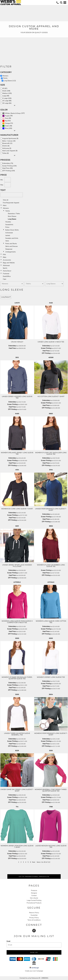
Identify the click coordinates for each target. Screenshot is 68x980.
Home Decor (7, 271)
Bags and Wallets (9, 263)
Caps (5, 279)
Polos (7, 227)
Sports (5, 268)
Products (34, 890)
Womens (6, 208)
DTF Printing (46, 353)
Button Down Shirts (12, 230)
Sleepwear (9, 249)
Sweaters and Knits (12, 238)
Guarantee (34, 915)
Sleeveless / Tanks (14, 214)
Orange (7, 123)
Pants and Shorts (11, 244)
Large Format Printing (34, 900)
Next (34, 862)
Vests (7, 241)
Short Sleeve (12, 216)
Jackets (8, 235)
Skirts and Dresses (12, 246)
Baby (5, 257)
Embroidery (12, 346)
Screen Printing (46, 348)
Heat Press (12, 348)
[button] (61, 3)
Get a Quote (34, 898)
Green (7, 126)
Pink (6, 118)
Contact (34, 895)
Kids (4, 254)
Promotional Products (34, 903)
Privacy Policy (34, 918)
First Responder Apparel (11, 203)
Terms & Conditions (34, 920)
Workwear (6, 265)
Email (8, 941)
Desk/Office (7, 276)
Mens (5, 205)
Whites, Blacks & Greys (13, 113)
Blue (7, 128)
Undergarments (11, 252)
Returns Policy (34, 913)
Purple (7, 116)
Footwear (6, 274)
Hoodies (8, 222)
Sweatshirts (9, 225)
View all (6, 200)
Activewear (9, 233)
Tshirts (8, 211)
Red (6, 121)
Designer (34, 893)
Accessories (7, 260)
